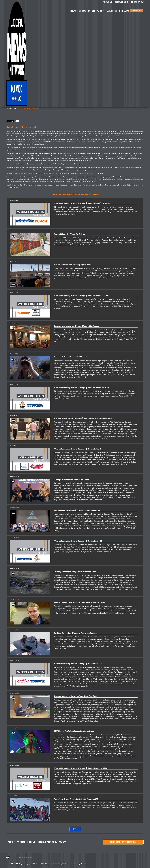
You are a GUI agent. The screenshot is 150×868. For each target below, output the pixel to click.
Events (92, 11)
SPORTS (83, 11)
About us (108, 2)
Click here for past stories (123, 842)
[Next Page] (75, 829)
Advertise (112, 11)
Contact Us (120, 2)
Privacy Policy (80, 864)
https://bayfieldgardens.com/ (28, 108)
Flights (101, 11)
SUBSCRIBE (136, 11)
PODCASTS (124, 11)
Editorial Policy (16, 864)
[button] (74, 11)
